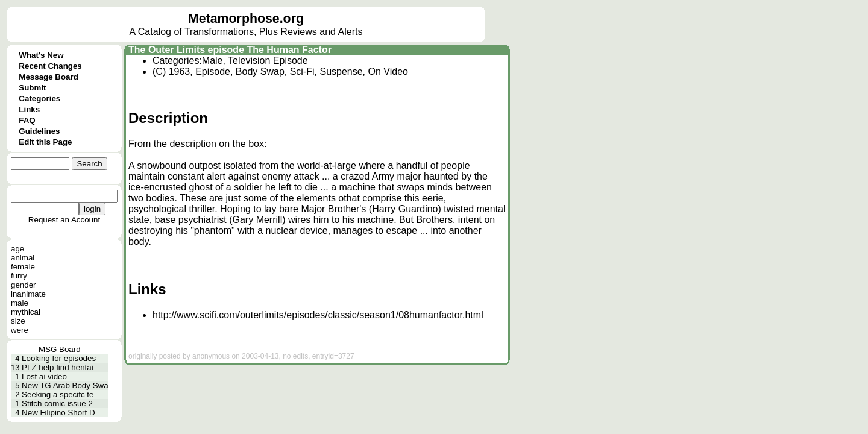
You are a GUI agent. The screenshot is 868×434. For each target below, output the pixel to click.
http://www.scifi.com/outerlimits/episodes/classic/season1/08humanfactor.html (318, 315)
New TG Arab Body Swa (65, 385)
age (17, 249)
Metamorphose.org (246, 19)
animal (23, 258)
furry (19, 276)
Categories (39, 99)
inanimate (28, 294)
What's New (41, 55)
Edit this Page (45, 142)
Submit (32, 88)
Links (29, 109)
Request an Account (64, 220)
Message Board (49, 77)
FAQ (27, 120)
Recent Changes (50, 66)
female (23, 267)
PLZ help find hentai (58, 367)
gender (24, 285)
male (20, 303)
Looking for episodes (59, 358)
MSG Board (60, 349)
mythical (26, 312)
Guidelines (39, 131)
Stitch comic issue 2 (57, 404)
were (20, 330)
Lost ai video (44, 376)
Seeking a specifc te (58, 395)
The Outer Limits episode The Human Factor (230, 50)
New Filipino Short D (58, 413)
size (18, 321)
